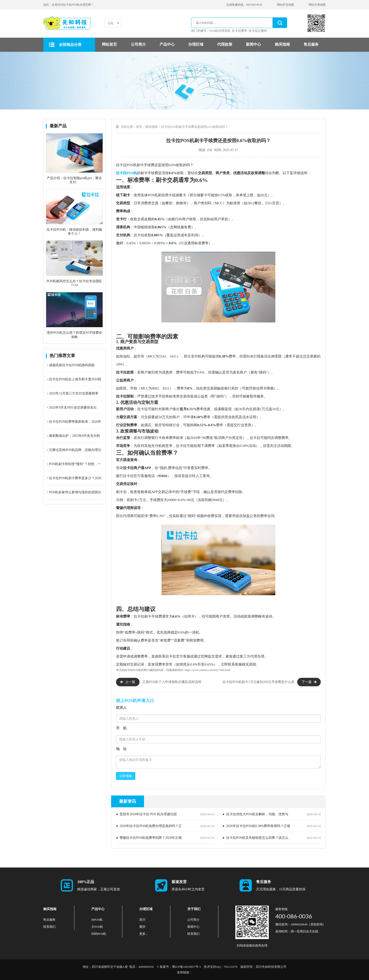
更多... (144, 934)
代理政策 (225, 44)
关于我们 (194, 909)
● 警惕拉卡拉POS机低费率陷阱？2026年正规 (149, 838)
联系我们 (49, 927)
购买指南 (282, 44)
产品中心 (167, 44)
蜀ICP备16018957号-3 (186, 967)
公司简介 (138, 44)
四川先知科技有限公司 (271, 967)
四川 (142, 920)
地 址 (121, 749)
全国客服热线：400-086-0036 (244, 5)
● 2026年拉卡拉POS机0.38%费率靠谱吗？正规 (256, 826)
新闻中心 (253, 44)
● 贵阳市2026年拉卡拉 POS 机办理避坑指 (146, 814)
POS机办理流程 (220, 31)
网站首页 (109, 44)
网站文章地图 (317, 5)
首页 (139, 127)
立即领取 (126, 776)
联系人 (121, 708)
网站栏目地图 (285, 5)
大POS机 (97, 927)
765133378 (231, 967)
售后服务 (311, 44)
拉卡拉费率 (239, 31)
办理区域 (196, 44)
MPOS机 (97, 920)
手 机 (121, 728)
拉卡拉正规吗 (258, 31)
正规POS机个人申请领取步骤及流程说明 (172, 682)
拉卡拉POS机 (126, 173)
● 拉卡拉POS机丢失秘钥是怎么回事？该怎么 (255, 838)
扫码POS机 (99, 934)
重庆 (142, 927)
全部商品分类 (70, 45)
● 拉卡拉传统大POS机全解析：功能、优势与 (255, 814)
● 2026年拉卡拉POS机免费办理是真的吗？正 (149, 826)
